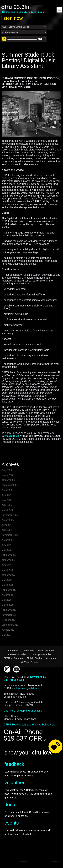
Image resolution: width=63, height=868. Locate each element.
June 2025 (7, 495)
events (12, 823)
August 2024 (8, 520)
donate (12, 805)
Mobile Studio (34, 658)
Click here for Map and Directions (23, 711)
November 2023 (10, 535)
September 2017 (10, 625)
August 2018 (8, 595)
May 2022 (7, 550)
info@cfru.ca (12, 436)
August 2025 (8, 490)
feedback (14, 764)
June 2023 (7, 545)
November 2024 (10, 515)
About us (51, 658)
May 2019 (7, 580)
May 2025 (7, 500)
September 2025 (10, 485)
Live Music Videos (18, 654)
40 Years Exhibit (30, 662)
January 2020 (8, 575)
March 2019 (8, 585)
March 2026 (8, 475)
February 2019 (9, 590)
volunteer (14, 782)
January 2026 (8, 480)
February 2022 (9, 555)
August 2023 (8, 540)
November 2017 (10, 615)
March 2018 (8, 605)
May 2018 (7, 600)
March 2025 (8, 510)
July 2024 (6, 525)
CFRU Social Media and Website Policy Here (30, 725)
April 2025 (7, 505)
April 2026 (7, 470)
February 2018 (9, 610)
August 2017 (8, 630)
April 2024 (7, 530)
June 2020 (7, 565)
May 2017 (7, 635)
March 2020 (8, 570)
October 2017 (8, 620)
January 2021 (8, 560)
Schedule (28, 651)
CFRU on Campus (13, 658)
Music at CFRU (46, 651)
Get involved (13, 651)
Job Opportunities (42, 654)
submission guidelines (26, 688)
